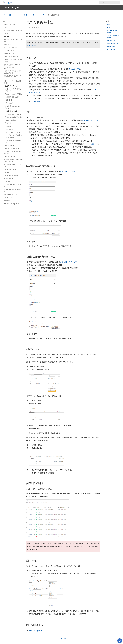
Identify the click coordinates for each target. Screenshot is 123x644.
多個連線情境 (32, 45)
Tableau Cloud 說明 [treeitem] (9, 25)
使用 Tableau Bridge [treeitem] (11, 86)
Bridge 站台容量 (75, 69)
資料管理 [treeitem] (7, 201)
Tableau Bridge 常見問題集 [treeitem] (14, 94)
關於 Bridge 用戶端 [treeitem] (11, 129)
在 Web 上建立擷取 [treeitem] (10, 51)
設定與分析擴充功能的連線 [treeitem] (13, 65)
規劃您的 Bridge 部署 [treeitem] (12, 97)
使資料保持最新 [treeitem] (9, 54)
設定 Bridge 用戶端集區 (90, 120)
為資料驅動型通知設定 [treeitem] (11, 170)
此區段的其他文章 (111, 49)
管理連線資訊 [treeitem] (9, 182)
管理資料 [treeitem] (7, 37)
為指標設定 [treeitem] (8, 173)
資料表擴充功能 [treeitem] (9, 68)
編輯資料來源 (111, 40)
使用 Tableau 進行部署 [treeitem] (10, 195)
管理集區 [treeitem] (8, 126)
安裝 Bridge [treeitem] (9, 100)
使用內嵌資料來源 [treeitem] (11, 111)
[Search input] (112, 3)
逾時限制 (37, 101)
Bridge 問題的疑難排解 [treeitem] (13, 148)
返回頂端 (63, 638)
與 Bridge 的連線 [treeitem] (11, 103)
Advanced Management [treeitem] (11, 204)
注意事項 (108, 24)
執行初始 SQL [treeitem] (9, 45)
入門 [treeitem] (5, 28)
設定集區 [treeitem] (8, 123)
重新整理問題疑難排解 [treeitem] (11, 176)
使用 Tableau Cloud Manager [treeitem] (13, 31)
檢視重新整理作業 (112, 43)
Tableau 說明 (8, 15)
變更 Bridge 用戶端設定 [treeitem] (13, 132)
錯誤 (90, 144)
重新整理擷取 (111, 46)
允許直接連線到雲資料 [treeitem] (11, 57)
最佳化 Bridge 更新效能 (37, 631)
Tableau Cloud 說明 (21, 15)
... (30, 15)
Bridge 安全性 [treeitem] (10, 145)
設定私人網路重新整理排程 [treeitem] (14, 117)
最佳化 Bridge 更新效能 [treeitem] (14, 114)
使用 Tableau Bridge (39, 15)
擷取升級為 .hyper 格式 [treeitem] (12, 48)
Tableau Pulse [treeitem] (8, 198)
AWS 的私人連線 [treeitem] (10, 156)
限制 (108, 27)
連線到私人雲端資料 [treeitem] (12, 120)
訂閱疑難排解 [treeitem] (9, 179)
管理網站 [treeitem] (7, 34)
